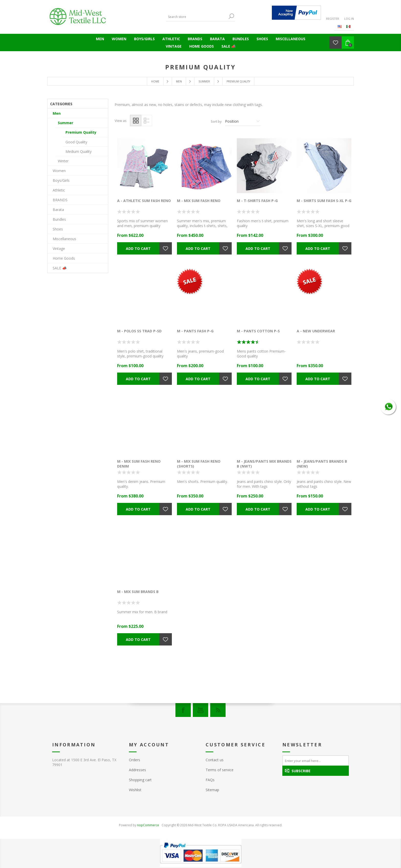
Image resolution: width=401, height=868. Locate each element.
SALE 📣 (229, 46)
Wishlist (135, 790)
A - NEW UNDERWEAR (316, 331)
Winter (63, 161)
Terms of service (220, 770)
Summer (65, 123)
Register (333, 19)
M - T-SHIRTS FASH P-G (257, 201)
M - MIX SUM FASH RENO (199, 201)
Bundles (241, 39)
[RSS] (218, 710)
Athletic (171, 39)
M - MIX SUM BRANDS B (138, 592)
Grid (136, 120)
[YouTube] (201, 710)
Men (100, 39)
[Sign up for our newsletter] (316, 760)
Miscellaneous (291, 39)
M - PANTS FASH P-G (195, 331)
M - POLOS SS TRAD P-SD (139, 331)
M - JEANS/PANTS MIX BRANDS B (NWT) (264, 464)
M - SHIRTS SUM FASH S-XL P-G (324, 201)
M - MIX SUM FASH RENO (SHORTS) (199, 464)
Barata (217, 39)
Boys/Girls (144, 39)
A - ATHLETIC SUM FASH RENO (144, 201)
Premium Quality (81, 132)
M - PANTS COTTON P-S (258, 331)
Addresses (137, 770)
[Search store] (197, 17)
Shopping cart (140, 780)
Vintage (174, 46)
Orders (135, 760)
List (146, 120)
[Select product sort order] (243, 121)
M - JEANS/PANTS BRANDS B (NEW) (322, 464)
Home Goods (202, 46)
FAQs (210, 780)
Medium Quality (79, 151)
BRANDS (195, 39)
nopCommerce (148, 825)
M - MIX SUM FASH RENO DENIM (139, 464)
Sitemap (212, 790)
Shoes (262, 39)
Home (155, 81)
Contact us (215, 760)
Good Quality (76, 142)
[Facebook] (183, 710)
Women (119, 39)
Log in (349, 19)
